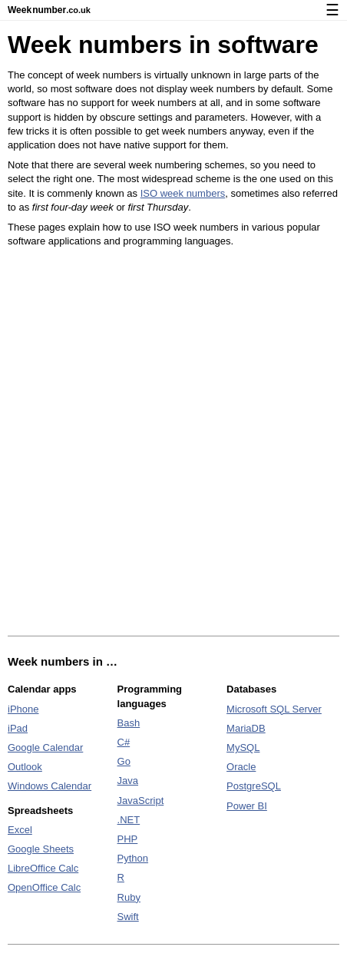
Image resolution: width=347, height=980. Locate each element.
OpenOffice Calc (44, 887)
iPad (18, 728)
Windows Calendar (50, 786)
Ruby (129, 897)
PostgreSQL (254, 786)
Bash (129, 723)
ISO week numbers (183, 193)
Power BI (247, 806)
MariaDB (246, 728)
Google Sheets (41, 849)
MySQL (243, 747)
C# (124, 742)
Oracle (241, 767)
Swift (128, 917)
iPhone (23, 709)
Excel (20, 830)
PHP (128, 839)
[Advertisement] (173, 442)
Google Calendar (45, 747)
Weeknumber (49, 10)
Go (124, 761)
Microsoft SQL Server (274, 709)
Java (128, 781)
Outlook (25, 767)
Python (133, 858)
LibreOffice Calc (43, 868)
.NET (129, 820)
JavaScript (141, 801)
